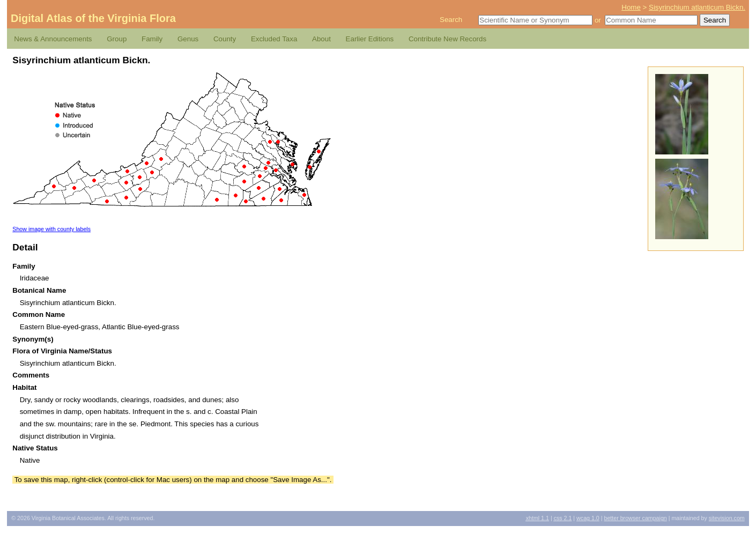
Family (152, 39)
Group (117, 39)
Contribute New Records (447, 39)
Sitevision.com (727, 518)
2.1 (563, 518)
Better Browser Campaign (635, 518)
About (321, 39)
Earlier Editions (370, 39)
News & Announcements (53, 39)
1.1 (538, 518)
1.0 (588, 518)
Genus (188, 39)
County (225, 39)
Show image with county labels (51, 229)
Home (631, 7)
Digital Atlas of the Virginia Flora (93, 18)
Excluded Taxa (274, 39)
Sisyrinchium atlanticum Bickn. (697, 7)
